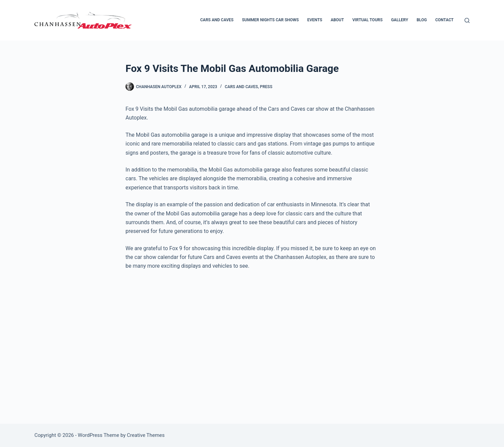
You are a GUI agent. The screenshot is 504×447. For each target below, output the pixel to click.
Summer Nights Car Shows (270, 20)
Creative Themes (146, 435)
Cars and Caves (217, 20)
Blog (422, 20)
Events (315, 20)
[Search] (467, 20)
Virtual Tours (367, 20)
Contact (444, 20)
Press (266, 87)
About (337, 20)
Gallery (400, 20)
